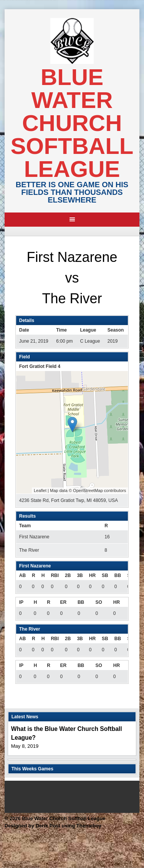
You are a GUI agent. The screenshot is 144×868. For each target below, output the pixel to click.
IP (21, 602)
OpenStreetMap (88, 490)
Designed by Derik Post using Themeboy (53, 826)
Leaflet (40, 490)
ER (63, 602)
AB (22, 575)
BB (118, 575)
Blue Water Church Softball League (72, 123)
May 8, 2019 (25, 746)
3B (80, 575)
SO (98, 602)
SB (105, 575)
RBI (55, 575)
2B (68, 575)
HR (92, 575)
